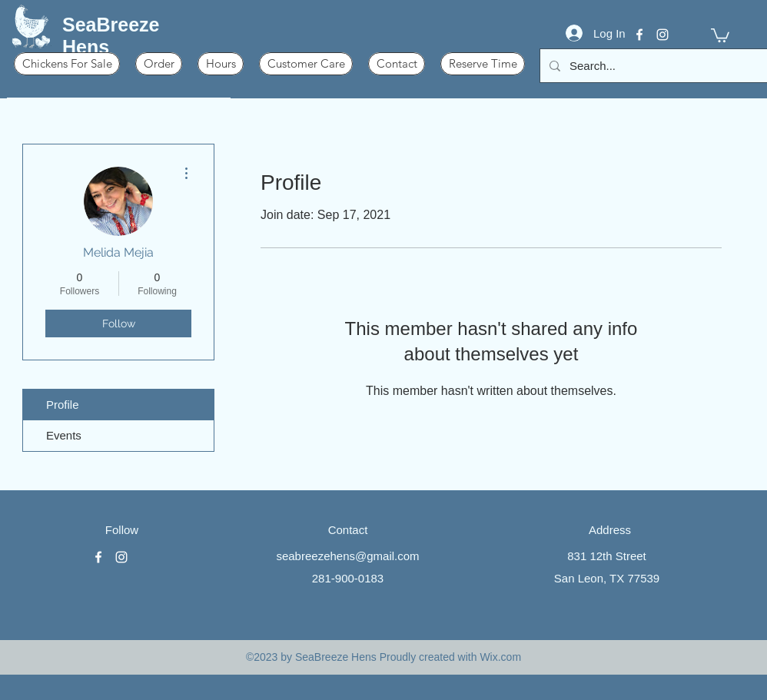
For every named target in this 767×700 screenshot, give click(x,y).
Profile (63, 405)
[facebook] (639, 35)
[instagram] (662, 35)
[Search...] (655, 66)
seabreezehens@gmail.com (347, 556)
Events (64, 435)
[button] (720, 35)
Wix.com (500, 657)
